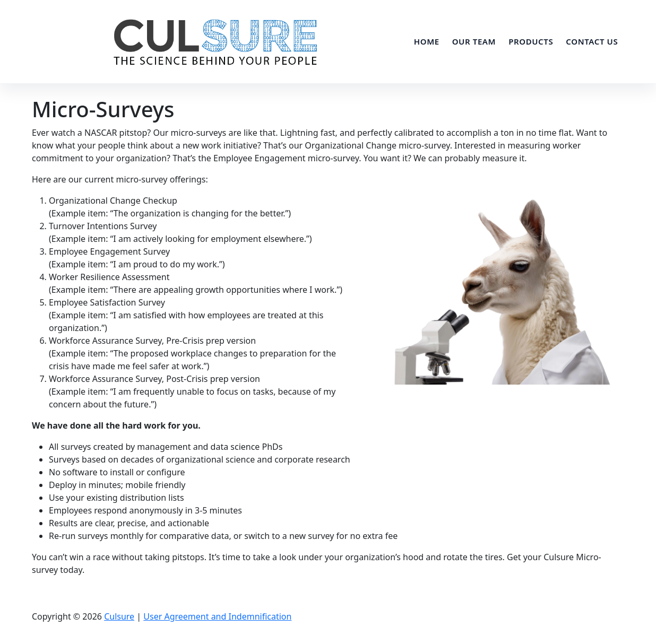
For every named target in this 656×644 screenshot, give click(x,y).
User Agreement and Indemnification (217, 616)
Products (531, 41)
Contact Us (592, 41)
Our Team (474, 41)
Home (427, 41)
